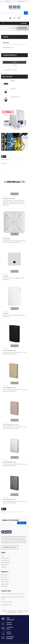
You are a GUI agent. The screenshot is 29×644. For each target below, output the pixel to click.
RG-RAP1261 (5, 276)
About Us (4, 611)
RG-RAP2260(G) (6, 239)
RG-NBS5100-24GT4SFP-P (9, 199)
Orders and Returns (12, 612)
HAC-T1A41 (13, 89)
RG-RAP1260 (6, 313)
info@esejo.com (8, 605)
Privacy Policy (20, 611)
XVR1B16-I (13, 81)
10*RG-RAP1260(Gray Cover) (9, 499)
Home (13, 28)
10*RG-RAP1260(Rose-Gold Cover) (11, 425)
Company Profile (10, 547)
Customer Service (11, 611)
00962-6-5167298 (8, 602)
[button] (15, 194)
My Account (21, 1)
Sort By (3, 159)
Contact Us (20, 612)
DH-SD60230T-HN (15, 97)
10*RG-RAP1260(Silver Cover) (9, 462)
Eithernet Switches (9, 48)
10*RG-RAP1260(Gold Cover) (9, 388)
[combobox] (13, 13)
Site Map (26, 611)
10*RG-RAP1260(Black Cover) (9, 351)
